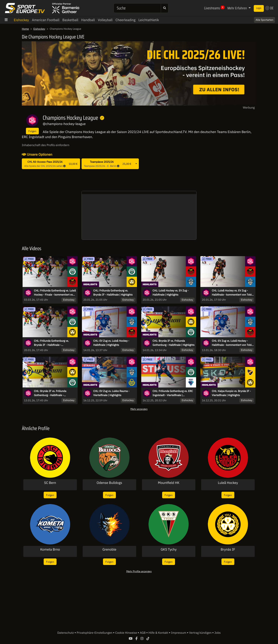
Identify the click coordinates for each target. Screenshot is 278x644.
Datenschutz (66, 633)
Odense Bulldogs (109, 483)
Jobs (218, 633)
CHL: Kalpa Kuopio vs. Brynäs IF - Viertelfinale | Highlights (231, 393)
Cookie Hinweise (126, 633)
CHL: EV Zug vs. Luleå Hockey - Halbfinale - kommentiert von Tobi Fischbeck (232, 343)
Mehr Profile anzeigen (139, 571)
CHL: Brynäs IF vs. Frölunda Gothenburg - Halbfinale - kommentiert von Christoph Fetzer (54, 393)
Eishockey (21, 20)
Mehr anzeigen (139, 409)
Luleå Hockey (228, 483)
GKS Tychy (169, 549)
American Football (46, 20)
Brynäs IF (228, 549)
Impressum (179, 633)
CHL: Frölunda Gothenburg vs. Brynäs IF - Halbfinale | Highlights (113, 293)
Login (259, 8)
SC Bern (50, 483)
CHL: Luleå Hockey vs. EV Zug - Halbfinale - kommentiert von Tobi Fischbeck (232, 293)
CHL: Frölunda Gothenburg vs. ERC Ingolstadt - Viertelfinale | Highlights (173, 393)
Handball (88, 20)
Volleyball (105, 20)
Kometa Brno (50, 549)
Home (25, 29)
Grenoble (109, 549)
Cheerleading (125, 20)
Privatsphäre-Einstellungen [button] (95, 633)
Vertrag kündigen (201, 633)
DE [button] (269, 8)
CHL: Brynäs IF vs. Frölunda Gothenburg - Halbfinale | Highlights (174, 343)
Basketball (70, 20)
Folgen (32, 131)
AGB (143, 633)
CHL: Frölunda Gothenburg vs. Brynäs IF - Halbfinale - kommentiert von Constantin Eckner (55, 343)
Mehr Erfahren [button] (238, 8)
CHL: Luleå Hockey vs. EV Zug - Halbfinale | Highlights (171, 293)
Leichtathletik (149, 20)
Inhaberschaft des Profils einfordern (46, 145)
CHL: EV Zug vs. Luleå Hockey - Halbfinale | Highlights (111, 343)
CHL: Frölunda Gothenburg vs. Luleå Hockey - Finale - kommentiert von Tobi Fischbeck (55, 293)
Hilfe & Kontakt (159, 633)
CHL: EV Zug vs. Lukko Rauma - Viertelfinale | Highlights (111, 393)
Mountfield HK (169, 483)
